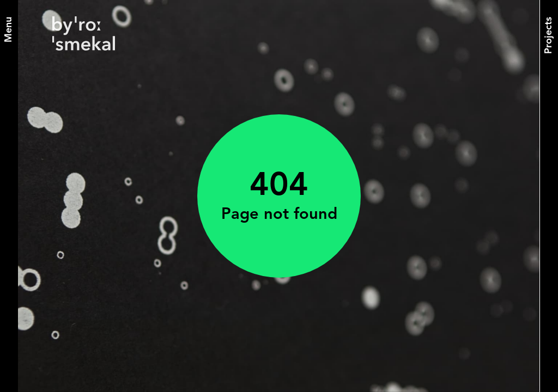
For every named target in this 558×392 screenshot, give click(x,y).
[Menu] (9, 30)
